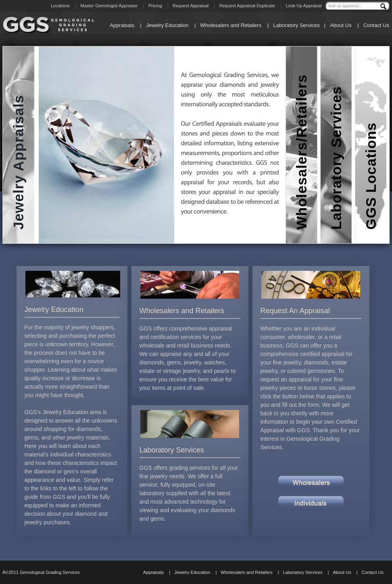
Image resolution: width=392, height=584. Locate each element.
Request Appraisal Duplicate (247, 6)
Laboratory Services (296, 25)
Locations (60, 6)
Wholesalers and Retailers (231, 25)
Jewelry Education (167, 25)
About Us (341, 25)
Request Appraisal (191, 6)
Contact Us (376, 25)
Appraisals (122, 25)
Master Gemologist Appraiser (109, 6)
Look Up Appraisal (303, 6)
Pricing (155, 6)
